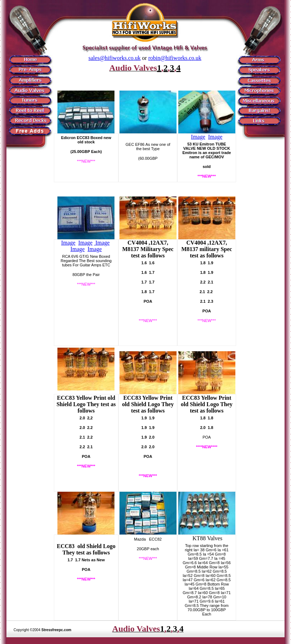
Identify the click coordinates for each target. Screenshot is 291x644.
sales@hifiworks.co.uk (114, 58)
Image (198, 137)
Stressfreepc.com (56, 630)
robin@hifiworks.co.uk (175, 58)
